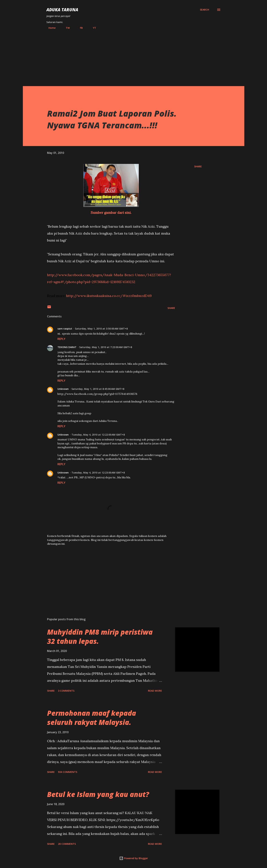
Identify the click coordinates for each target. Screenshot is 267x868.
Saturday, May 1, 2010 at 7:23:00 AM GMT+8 (106, 347)
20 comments (67, 844)
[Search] (204, 10)
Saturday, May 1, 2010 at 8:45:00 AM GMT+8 (98, 389)
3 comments (66, 691)
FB (79, 28)
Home (50, 28)
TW (66, 28)
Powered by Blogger (134, 858)
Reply (61, 339)
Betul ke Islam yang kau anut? (98, 794)
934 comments (68, 772)
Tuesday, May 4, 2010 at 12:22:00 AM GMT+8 (98, 435)
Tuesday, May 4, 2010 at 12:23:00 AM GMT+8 (98, 473)
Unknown (63, 389)
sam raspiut (65, 329)
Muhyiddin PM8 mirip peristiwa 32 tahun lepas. (100, 637)
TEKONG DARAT (67, 347)
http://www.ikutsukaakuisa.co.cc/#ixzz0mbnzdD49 (109, 296)
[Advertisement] (134, 56)
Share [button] (198, 166)
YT (92, 28)
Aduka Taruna (62, 10)
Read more (155, 691)
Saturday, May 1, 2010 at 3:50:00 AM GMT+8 (101, 329)
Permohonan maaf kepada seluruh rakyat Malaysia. (92, 718)
